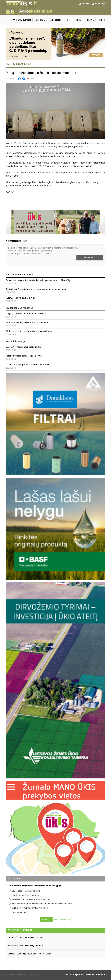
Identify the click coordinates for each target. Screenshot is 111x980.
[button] (6, 20)
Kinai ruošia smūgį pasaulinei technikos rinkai (27, 322)
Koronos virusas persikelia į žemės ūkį (24, 356)
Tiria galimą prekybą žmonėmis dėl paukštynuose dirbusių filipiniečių (38, 280)
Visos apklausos (62, 919)
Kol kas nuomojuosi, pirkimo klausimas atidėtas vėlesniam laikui (40, 904)
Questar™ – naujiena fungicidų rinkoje (23, 347)
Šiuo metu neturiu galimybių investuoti (28, 908)
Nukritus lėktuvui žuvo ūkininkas (21, 298)
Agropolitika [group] (56, 20)
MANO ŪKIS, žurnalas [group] (21, 20)
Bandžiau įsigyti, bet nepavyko (24, 895)
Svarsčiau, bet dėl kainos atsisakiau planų (30, 899)
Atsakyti (46, 919)
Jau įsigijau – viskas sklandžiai (25, 891)
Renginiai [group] (90, 20)
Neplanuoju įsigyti (19, 912)
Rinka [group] (78, 20)
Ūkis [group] (69, 20)
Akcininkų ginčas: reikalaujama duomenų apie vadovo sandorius (36, 289)
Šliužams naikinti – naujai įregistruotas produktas (29, 331)
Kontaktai (101, 974)
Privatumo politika (75, 974)
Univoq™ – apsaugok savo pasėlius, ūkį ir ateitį (28, 365)
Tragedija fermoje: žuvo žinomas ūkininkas (26, 314)
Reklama (90, 974)
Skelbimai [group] (41, 20)
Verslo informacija (20, 930)
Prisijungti (90, 258)
